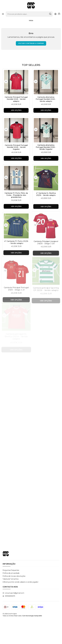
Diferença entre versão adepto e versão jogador (21, 606)
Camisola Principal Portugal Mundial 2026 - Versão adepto (16, 99)
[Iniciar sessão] (55, 14)
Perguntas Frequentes (11, 595)
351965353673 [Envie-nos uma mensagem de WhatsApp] (9, 620)
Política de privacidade (11, 597)
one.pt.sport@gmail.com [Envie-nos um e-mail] (13, 617)
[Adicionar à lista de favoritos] (6, 81)
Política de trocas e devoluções (14, 600)
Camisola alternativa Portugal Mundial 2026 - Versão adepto (46, 100)
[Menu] (3, 14)
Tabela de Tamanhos (11, 603)
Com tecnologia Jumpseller (32, 640)
